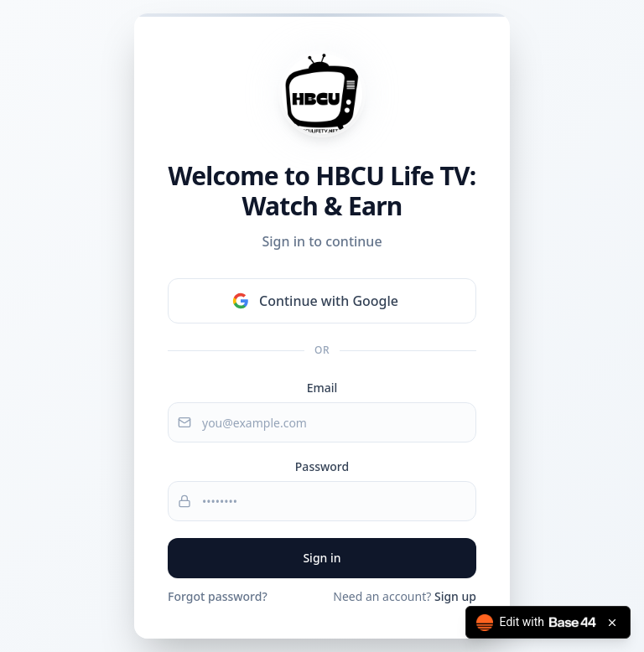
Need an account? (405, 596)
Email (322, 388)
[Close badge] (612, 623)
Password (322, 466)
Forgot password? (218, 596)
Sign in (322, 558)
